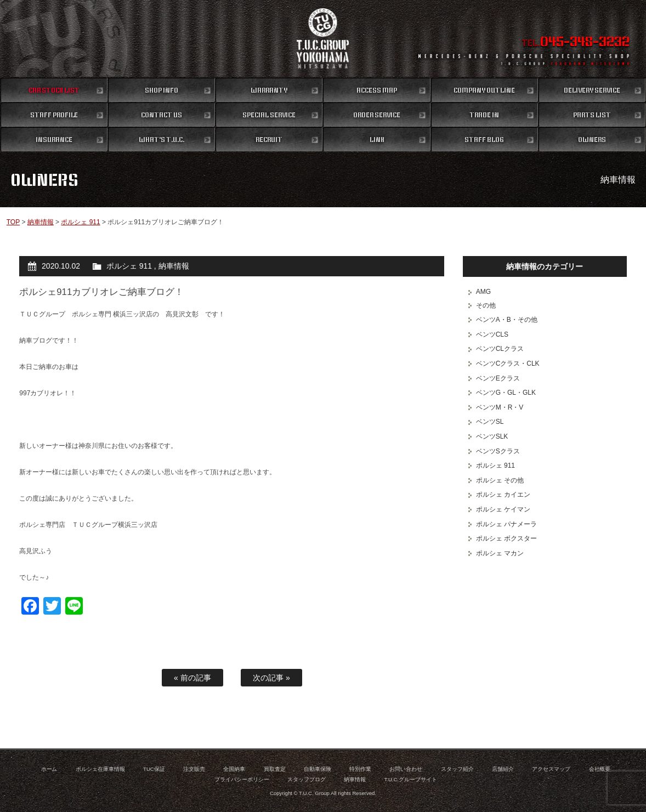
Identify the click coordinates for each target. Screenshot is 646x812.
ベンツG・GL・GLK (506, 393)
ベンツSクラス (498, 451)
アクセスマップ (551, 769)
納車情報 (41, 222)
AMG (483, 292)
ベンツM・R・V (500, 407)
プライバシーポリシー (242, 779)
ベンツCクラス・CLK (508, 364)
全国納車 (234, 769)
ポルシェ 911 (80, 222)
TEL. (576, 43)
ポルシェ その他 (500, 480)
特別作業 (360, 769)
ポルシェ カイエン (503, 495)
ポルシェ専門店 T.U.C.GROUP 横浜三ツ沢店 (323, 38)
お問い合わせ (406, 769)
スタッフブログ (307, 779)
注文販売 (194, 769)
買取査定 (275, 769)
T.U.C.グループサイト (411, 779)
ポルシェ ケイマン (503, 509)
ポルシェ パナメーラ (506, 524)
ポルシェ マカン (500, 553)
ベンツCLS (492, 334)
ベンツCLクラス (500, 349)
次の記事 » (271, 678)
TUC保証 (154, 769)
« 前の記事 (192, 678)
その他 (486, 305)
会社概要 (600, 769)
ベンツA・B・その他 (507, 320)
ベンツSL (490, 422)
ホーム (49, 769)
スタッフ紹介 (457, 769)
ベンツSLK (492, 436)
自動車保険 (318, 769)
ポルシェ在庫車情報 (100, 769)
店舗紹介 (503, 769)
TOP (13, 222)
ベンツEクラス (498, 378)
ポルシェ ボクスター (506, 538)
